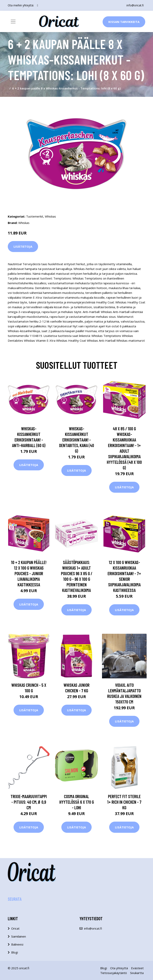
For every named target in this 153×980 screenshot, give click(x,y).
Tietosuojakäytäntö (114, 973)
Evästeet (137, 968)
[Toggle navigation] (13, 22)
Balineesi (17, 944)
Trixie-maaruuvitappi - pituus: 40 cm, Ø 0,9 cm (29, 802)
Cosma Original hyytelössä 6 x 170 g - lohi (77, 802)
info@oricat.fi (135, 5)
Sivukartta (137, 973)
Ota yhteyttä (119, 968)
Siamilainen (19, 936)
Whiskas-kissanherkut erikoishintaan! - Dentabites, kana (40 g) (77, 440)
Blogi (15, 952)
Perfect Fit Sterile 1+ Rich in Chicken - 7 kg (124, 802)
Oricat (15, 928)
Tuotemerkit (35, 216)
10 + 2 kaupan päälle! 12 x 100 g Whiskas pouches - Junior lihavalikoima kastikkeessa (29, 573)
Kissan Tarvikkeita (124, 22)
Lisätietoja (23, 246)
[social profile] (38, 5)
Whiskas (50, 216)
